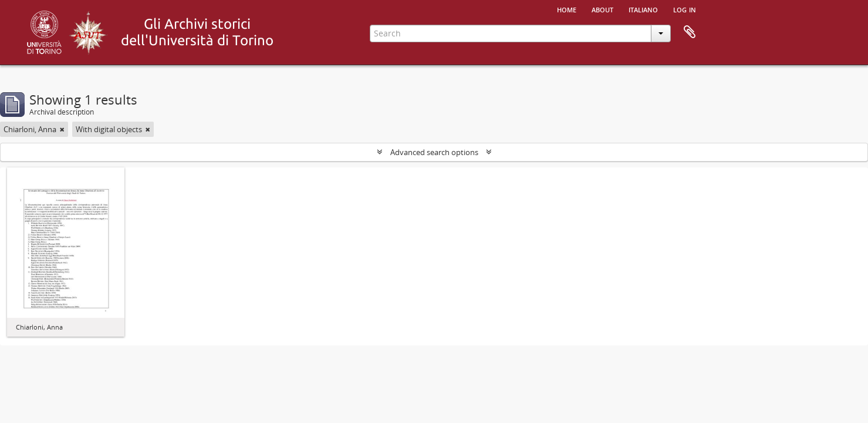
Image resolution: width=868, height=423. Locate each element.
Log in (685, 9)
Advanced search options (434, 152)
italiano (643, 9)
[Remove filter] (62, 129)
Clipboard (690, 32)
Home (567, 9)
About (602, 9)
